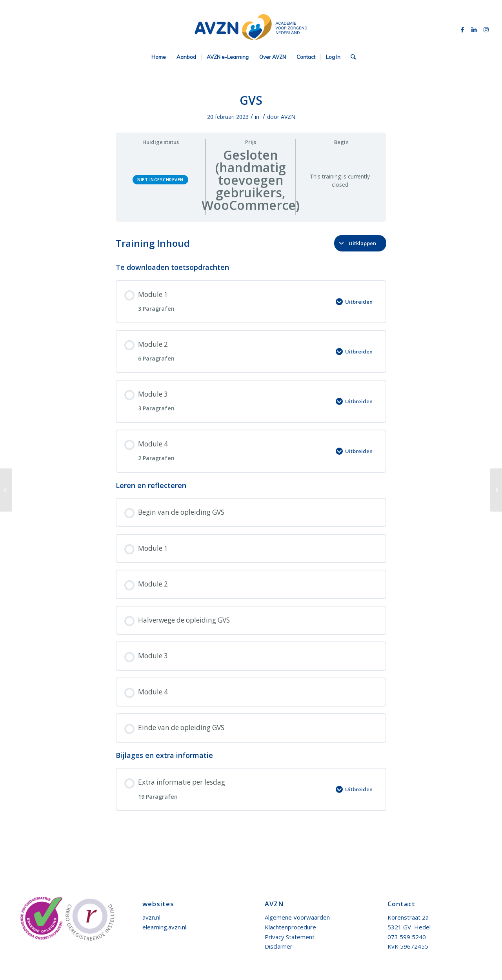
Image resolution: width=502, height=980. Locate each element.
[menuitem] (159, 57)
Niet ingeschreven (160, 179)
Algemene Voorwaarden (297, 917)
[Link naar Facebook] (462, 29)
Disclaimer (279, 946)
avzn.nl (151, 917)
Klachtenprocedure (290, 927)
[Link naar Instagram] (486, 29)
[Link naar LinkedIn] (474, 29)
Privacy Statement (290, 937)
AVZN (288, 117)
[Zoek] (351, 57)
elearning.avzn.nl (164, 927)
